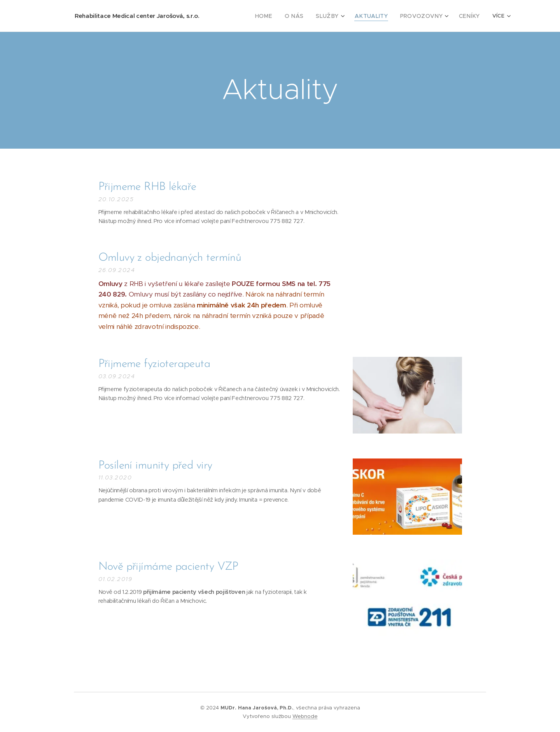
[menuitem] (241, 16)
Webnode (305, 716)
